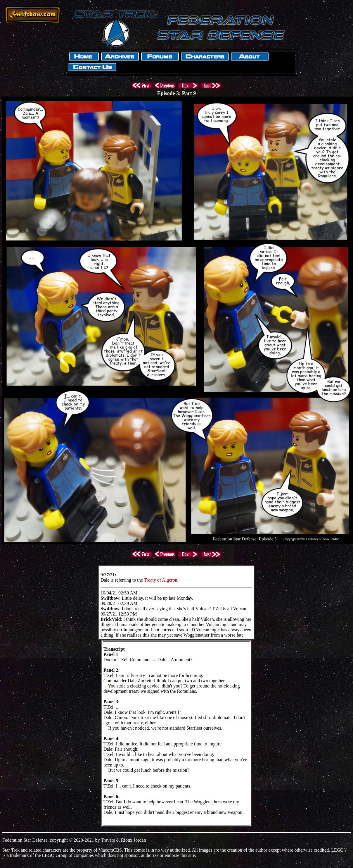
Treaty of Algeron (161, 580)
